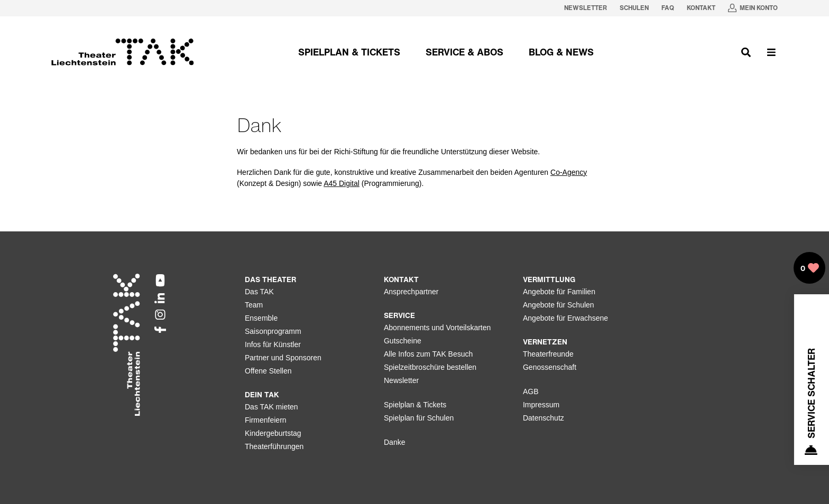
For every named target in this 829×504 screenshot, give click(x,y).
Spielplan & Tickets (415, 405)
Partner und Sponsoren (283, 358)
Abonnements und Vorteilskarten (437, 328)
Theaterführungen (274, 446)
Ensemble (261, 318)
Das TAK (259, 292)
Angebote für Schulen (559, 305)
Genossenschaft (550, 367)
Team (254, 305)
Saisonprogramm (273, 331)
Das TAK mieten (271, 407)
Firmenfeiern (266, 420)
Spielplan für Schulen (419, 418)
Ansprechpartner (411, 292)
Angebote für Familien (559, 292)
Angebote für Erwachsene (565, 318)
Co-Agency (569, 172)
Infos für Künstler (273, 344)
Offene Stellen (268, 371)
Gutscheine (403, 341)
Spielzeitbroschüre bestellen (430, 367)
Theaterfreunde (548, 354)
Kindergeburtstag (273, 433)
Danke (394, 442)
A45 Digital (342, 183)
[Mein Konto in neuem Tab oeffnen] (753, 8)
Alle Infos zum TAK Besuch (428, 354)
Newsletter (401, 380)
